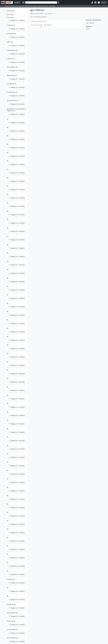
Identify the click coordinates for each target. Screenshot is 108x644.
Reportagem (10, 14)
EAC (88, 29)
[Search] (41, 3)
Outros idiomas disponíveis (39, 17)
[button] (92, 3)
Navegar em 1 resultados (17, 20)
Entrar (103, 3)
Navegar (17, 3)
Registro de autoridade (37, 14)
